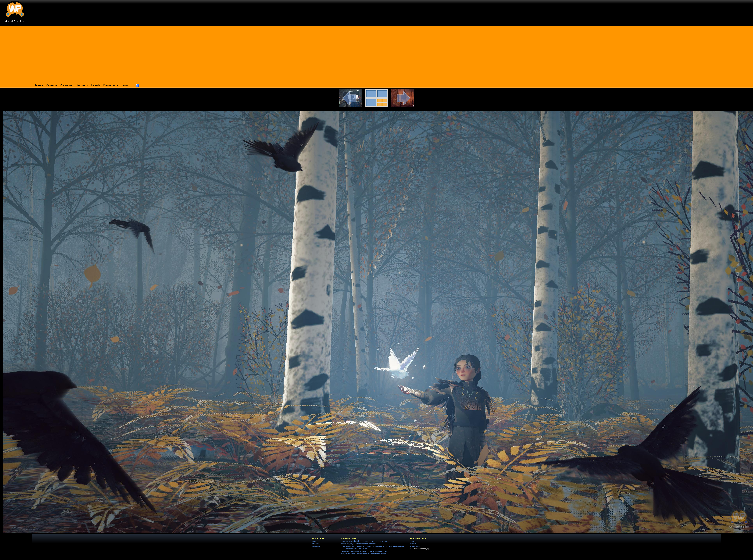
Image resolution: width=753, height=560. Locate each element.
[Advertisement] (377, 54)
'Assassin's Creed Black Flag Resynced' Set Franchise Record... (365, 541)
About (412, 541)
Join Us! (413, 544)
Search (125, 85)
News (314, 541)
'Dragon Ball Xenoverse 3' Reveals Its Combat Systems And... (364, 554)
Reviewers (316, 546)
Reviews (52, 85)
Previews (66, 85)
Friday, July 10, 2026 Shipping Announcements (359, 544)
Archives (315, 544)
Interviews (82, 85)
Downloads (111, 85)
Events (96, 85)
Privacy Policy (415, 546)
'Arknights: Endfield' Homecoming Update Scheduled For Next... (365, 551)
